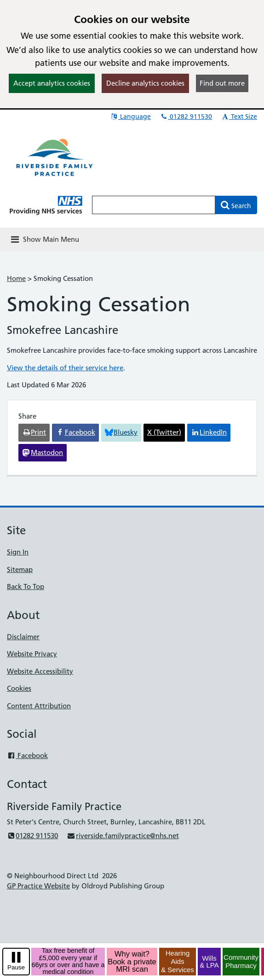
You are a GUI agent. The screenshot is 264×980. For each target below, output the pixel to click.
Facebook (27, 755)
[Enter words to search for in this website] (154, 205)
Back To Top (26, 586)
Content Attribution (39, 706)
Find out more (222, 83)
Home (16, 278)
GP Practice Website (38, 886)
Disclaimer (23, 637)
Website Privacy (32, 654)
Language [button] (130, 117)
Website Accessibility (40, 671)
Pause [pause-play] (16, 967)
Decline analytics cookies (145, 83)
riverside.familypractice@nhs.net (123, 836)
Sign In (18, 552)
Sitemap (20, 569)
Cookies (19, 688)
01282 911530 (186, 117)
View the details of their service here (65, 368)
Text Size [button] (239, 117)
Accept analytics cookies (52, 83)
